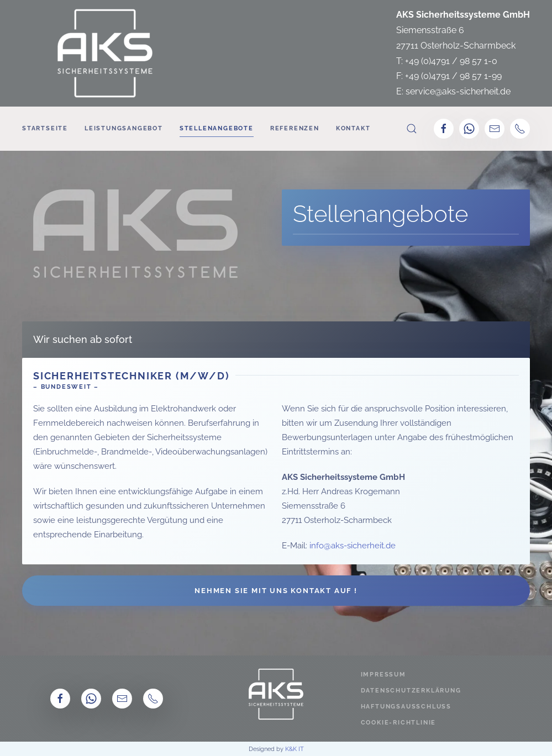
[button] (412, 129)
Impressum (383, 675)
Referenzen (295, 128)
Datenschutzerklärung (411, 691)
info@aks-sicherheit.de (353, 546)
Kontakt (353, 128)
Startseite (45, 128)
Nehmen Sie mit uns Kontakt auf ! (276, 591)
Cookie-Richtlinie (399, 723)
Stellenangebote (217, 128)
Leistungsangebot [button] (124, 128)
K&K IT (295, 749)
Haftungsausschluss (406, 707)
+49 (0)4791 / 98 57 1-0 (451, 61)
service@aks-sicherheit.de (458, 91)
